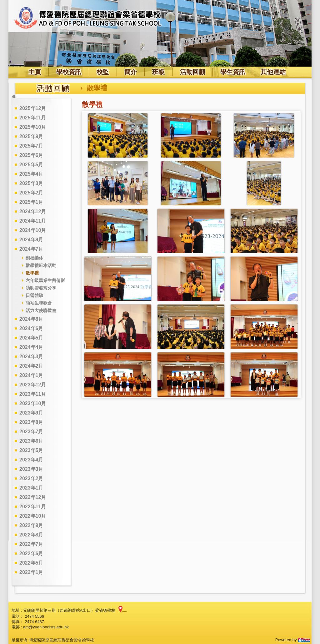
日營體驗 (34, 295)
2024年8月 (31, 319)
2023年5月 (31, 450)
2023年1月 (31, 488)
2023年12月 (33, 385)
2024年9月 (31, 240)
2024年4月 (31, 347)
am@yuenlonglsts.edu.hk (46, 627)
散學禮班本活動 (41, 265)
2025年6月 (31, 155)
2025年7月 (31, 146)
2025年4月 (31, 174)
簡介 (131, 72)
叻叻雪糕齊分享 (41, 288)
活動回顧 (192, 72)
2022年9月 (31, 525)
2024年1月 (31, 375)
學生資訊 (233, 72)
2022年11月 (33, 507)
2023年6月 (31, 441)
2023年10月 (33, 403)
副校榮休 (34, 258)
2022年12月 (33, 497)
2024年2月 (31, 366)
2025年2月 (31, 193)
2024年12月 (33, 211)
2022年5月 (31, 563)
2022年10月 (33, 516)
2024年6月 (31, 328)
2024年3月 (31, 357)
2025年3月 (31, 183)
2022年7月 (31, 544)
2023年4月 (31, 460)
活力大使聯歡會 (41, 310)
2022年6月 (31, 553)
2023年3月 (31, 469)
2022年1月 (31, 572)
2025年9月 (31, 136)
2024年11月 (33, 221)
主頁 (35, 72)
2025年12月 (33, 108)
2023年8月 (31, 422)
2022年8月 (31, 535)
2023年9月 (31, 413)
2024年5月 (31, 338)
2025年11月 (33, 118)
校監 (103, 72)
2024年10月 (33, 230)
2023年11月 (33, 394)
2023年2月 (31, 478)
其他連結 (273, 72)
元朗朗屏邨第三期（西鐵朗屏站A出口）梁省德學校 (69, 610)
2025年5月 (31, 165)
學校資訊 (69, 72)
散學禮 (32, 273)
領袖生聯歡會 (39, 303)
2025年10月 (33, 127)
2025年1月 (31, 202)
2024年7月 (31, 249)
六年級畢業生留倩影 (45, 280)
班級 (158, 72)
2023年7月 (31, 432)
